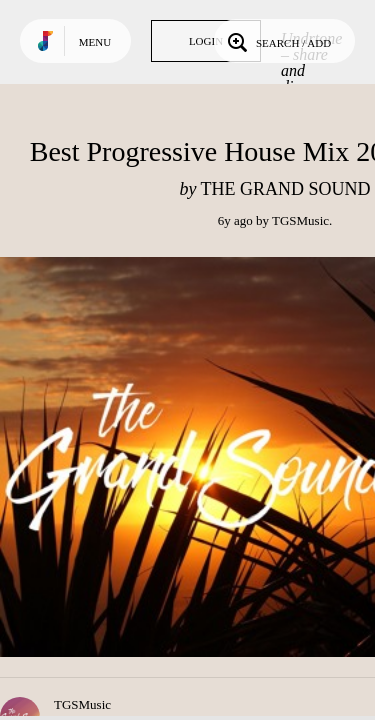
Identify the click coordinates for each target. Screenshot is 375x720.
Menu (95, 42)
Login (206, 41)
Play (200, 457)
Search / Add (277, 41)
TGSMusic (300, 220)
